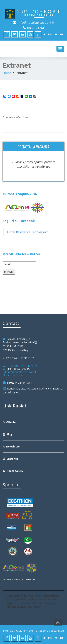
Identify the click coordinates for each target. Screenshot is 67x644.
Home (7, 73)
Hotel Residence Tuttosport (27, 232)
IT (44, 34)
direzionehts (14, 375)
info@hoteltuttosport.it (36, 22)
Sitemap (8, 631)
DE (62, 34)
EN (50, 34)
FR (56, 34)
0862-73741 (36, 28)
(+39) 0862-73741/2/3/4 (21, 366)
